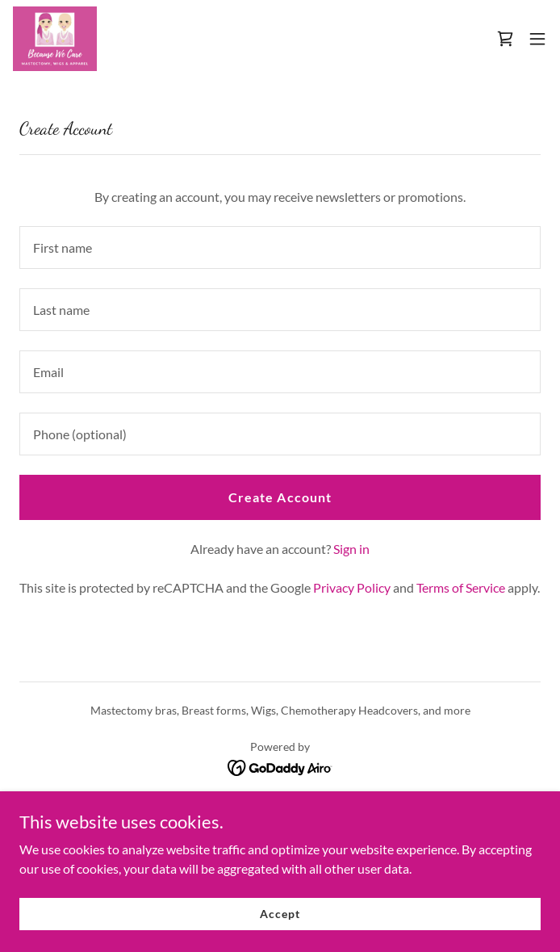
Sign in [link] (351, 549)
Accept (280, 914)
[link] (55, 39)
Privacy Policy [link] (352, 587)
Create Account (280, 497)
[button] (537, 39)
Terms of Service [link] (461, 587)
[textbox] (280, 247)
